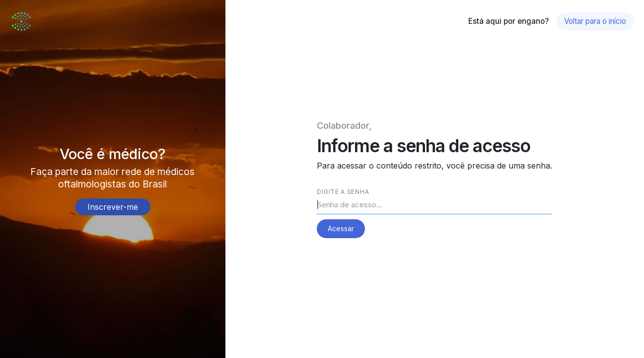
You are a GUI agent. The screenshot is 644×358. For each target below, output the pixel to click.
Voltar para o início (595, 21)
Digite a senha (343, 192)
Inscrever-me (113, 207)
